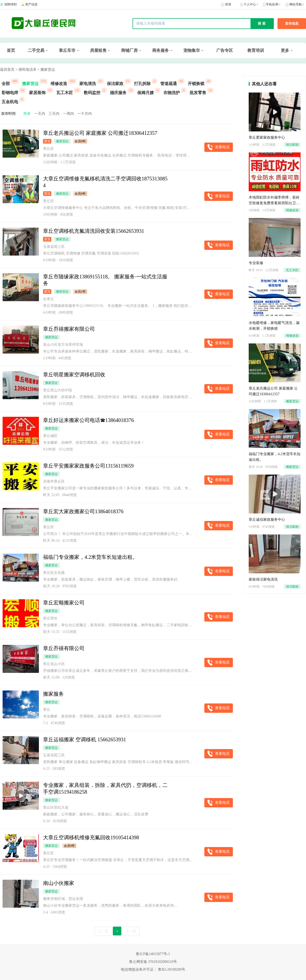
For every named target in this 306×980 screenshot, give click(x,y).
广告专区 (225, 50)
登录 (228, 4)
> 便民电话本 (26, 70)
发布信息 (292, 23)
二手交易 (36, 50)
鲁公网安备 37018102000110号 (153, 962)
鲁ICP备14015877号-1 (153, 954)
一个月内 (85, 114)
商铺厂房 (129, 50)
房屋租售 (98, 50)
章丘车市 (67, 50)
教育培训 (256, 50)
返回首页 (7, 70)
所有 (27, 114)
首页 (11, 50)
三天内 (54, 114)
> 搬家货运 (46, 70)
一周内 (68, 114)
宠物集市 (192, 50)
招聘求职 (11, 4)
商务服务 (161, 50)
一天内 (40, 114)
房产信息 (31, 4)
